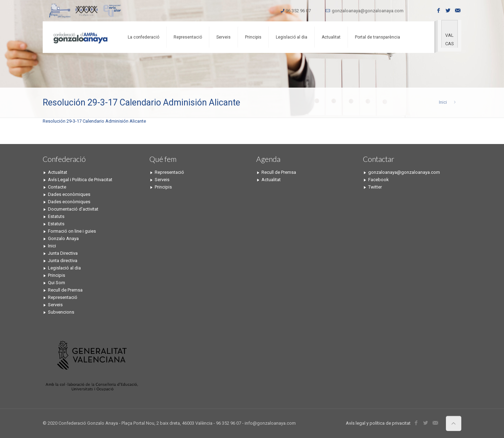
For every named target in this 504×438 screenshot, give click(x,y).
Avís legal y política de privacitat (378, 423)
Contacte (57, 187)
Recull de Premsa (65, 290)
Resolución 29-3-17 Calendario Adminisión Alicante (94, 121)
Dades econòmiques (69, 194)
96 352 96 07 (298, 11)
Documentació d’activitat (73, 209)
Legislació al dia (64, 268)
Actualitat (58, 172)
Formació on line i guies (72, 231)
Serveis (55, 305)
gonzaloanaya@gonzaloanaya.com (368, 11)
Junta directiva (63, 261)
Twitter (375, 187)
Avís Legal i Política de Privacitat (80, 180)
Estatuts (56, 216)
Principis (57, 275)
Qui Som (57, 283)
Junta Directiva (63, 253)
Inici (443, 102)
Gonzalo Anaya (63, 238)
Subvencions (61, 312)
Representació (63, 297)
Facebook (379, 180)
